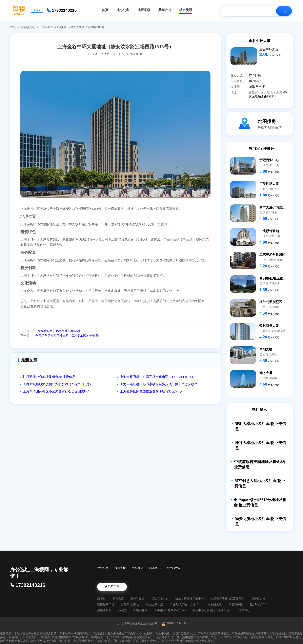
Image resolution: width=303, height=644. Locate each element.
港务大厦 (266, 373)
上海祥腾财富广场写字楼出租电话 (57, 331)
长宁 (266, 165)
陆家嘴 (273, 378)
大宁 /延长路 (279, 331)
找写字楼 (120, 568)
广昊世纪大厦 (269, 184)
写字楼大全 (174, 568)
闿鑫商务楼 (236, 604)
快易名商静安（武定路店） (227, 599)
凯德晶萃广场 (106, 604)
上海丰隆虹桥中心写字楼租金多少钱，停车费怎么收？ (159, 384)
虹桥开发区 (276, 236)
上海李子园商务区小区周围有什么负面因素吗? (56, 391)
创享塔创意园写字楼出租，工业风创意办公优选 (67, 336)
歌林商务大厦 (269, 326)
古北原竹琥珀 (269, 231)
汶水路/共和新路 (272, 92)
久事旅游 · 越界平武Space (170, 610)
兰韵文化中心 (160, 599)
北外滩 (273, 354)
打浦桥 (273, 213)
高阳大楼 (266, 349)
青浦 (266, 283)
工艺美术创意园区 (272, 255)
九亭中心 (244, 610)
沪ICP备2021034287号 (144, 624)
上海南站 (274, 307)
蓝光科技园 (138, 599)
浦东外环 (274, 189)
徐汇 (266, 260)
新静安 (254, 92)
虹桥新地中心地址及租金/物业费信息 (49, 377)
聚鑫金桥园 (104, 610)
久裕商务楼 (140, 610)
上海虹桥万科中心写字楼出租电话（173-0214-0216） (157, 377)
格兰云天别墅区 (271, 302)
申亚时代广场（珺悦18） (185, 604)
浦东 (266, 189)
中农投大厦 (215, 604)
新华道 (101, 599)
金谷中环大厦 (260, 41)
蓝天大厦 (118, 599)
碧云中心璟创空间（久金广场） (212, 610)
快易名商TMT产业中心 (189, 599)
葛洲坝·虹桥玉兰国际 (274, 278)
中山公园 (274, 165)
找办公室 (103, 568)
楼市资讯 (155, 568)
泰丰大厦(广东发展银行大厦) (280, 207)
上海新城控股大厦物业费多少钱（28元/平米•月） (58, 384)
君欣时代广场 (258, 604)
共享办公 (138, 568)
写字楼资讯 (28, 27)
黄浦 (266, 213)
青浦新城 (274, 283)
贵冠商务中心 (269, 160)
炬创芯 (122, 610)
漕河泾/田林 (276, 260)
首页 (13, 27)
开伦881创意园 (130, 604)
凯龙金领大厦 (155, 604)
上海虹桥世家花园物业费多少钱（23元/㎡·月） (153, 391)
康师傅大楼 (258, 599)
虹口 (266, 354)
